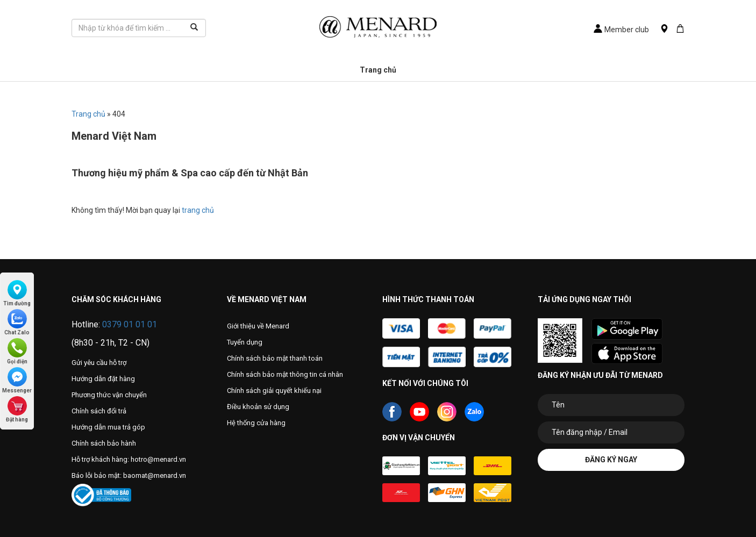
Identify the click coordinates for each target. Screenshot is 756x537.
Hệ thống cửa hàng (256, 423)
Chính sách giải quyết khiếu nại (274, 391)
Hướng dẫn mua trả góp (108, 427)
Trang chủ (378, 70)
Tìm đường (17, 293)
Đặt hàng (17, 409)
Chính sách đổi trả (99, 411)
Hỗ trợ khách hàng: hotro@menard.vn (129, 459)
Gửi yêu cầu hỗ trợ (99, 363)
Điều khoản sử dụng (258, 407)
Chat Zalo (17, 322)
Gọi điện (17, 351)
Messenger (17, 380)
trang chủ (198, 210)
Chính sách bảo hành (104, 443)
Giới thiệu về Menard (258, 326)
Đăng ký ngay (611, 460)
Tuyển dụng (245, 342)
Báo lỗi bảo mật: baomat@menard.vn (129, 475)
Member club (621, 30)
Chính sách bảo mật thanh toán (275, 358)
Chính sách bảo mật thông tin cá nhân (285, 374)
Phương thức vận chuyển (109, 395)
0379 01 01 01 (130, 324)
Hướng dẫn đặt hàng (103, 379)
